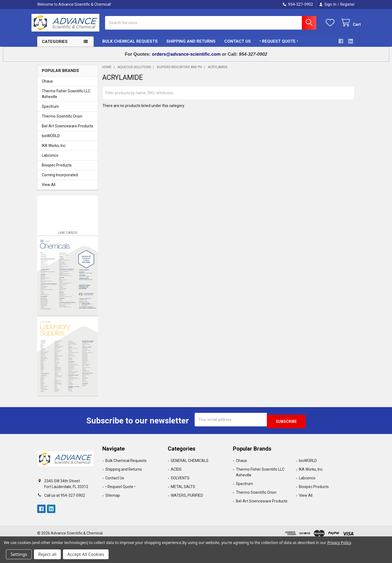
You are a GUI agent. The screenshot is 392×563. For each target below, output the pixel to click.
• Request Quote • (279, 46)
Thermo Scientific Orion (62, 121)
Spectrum (50, 111)
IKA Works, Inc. (54, 150)
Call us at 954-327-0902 (65, 498)
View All (49, 189)
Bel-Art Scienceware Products (68, 130)
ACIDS (176, 472)
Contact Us (238, 46)
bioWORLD (51, 140)
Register (347, 4)
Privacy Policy (339, 542)
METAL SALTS (183, 489)
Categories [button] (55, 46)
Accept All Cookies (86, 554)
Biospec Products (57, 169)
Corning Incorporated (60, 179)
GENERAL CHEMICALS (190, 463)
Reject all (47, 554)
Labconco (50, 160)
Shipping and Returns (191, 46)
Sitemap (113, 498)
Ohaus (47, 86)
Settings (19, 554)
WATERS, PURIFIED (187, 498)
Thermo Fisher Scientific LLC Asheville (66, 98)
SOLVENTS (180, 480)
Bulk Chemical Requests (130, 46)
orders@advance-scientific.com (187, 59)
